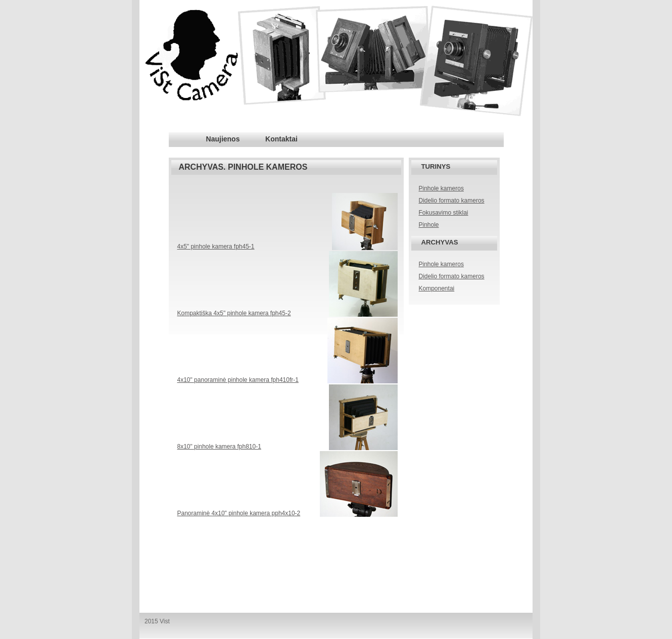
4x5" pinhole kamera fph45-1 (216, 247)
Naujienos (223, 139)
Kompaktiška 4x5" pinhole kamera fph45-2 (234, 313)
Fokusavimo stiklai (444, 213)
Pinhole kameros (441, 188)
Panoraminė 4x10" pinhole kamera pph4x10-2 (239, 513)
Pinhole (429, 225)
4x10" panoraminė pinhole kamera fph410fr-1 (238, 380)
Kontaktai (281, 139)
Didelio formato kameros (452, 201)
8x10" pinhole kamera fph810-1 (219, 447)
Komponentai (437, 288)
